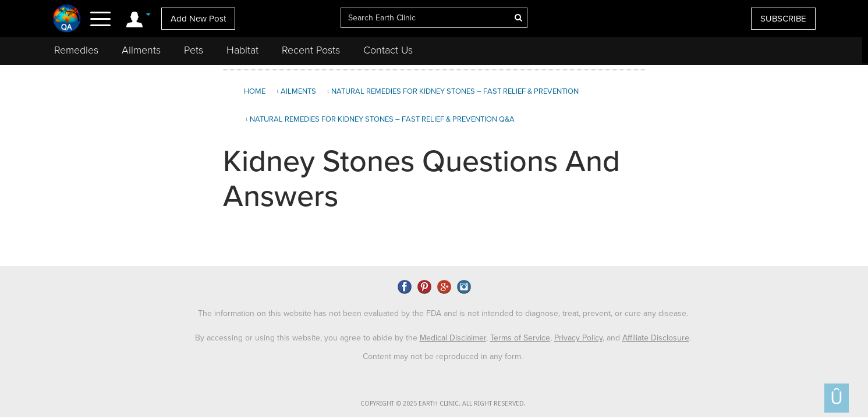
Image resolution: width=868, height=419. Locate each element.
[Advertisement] (755, 165)
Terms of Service (520, 338)
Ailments (141, 50)
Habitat (242, 50)
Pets (194, 50)
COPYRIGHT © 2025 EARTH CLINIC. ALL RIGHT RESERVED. (443, 404)
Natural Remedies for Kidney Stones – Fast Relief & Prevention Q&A (382, 119)
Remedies (76, 50)
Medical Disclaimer (453, 338)
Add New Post (198, 19)
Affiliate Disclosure (656, 338)
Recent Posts (311, 50)
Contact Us (388, 50)
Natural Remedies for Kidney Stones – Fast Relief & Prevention (455, 91)
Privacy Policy (578, 338)
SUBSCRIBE (783, 19)
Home (255, 91)
